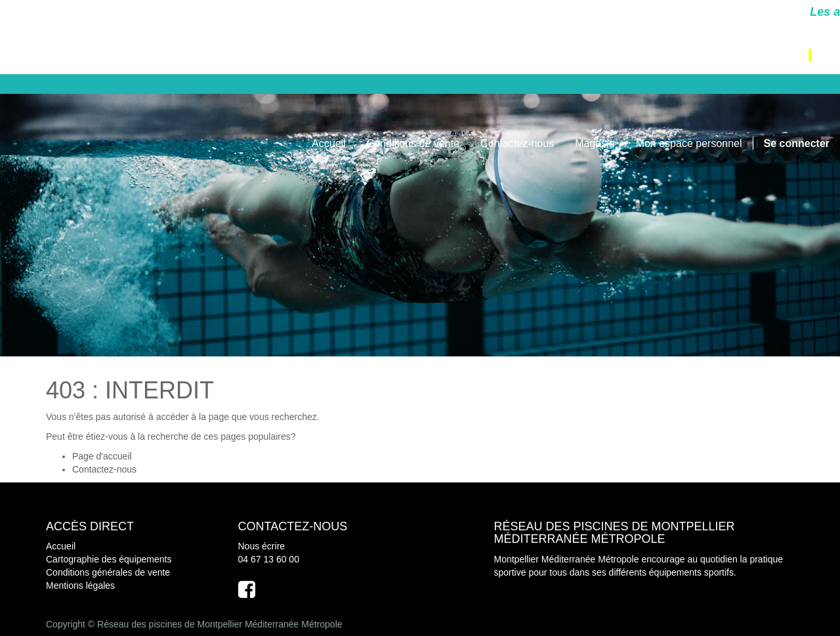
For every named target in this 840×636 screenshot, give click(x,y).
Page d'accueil (102, 456)
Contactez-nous (104, 469)
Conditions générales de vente (108, 572)
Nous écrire (262, 546)
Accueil (61, 546)
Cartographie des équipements (109, 559)
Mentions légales (80, 585)
